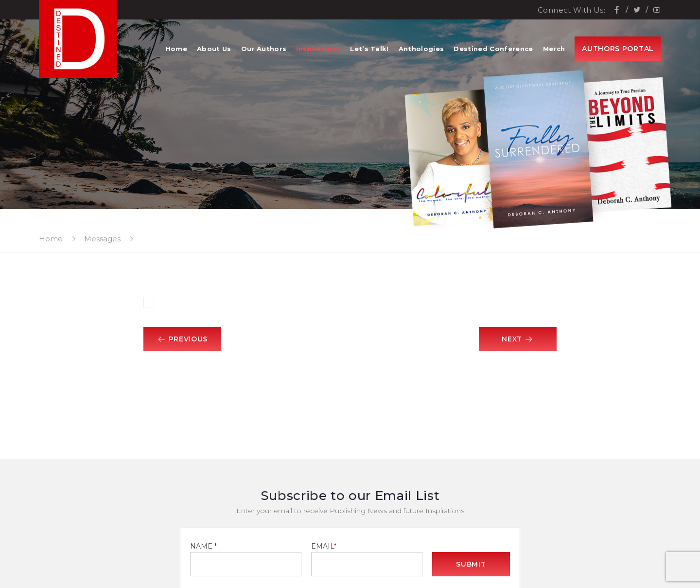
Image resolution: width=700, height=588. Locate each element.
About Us (214, 49)
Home (176, 49)
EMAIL (324, 546)
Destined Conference (493, 49)
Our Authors (264, 49)
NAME (203, 546)
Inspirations (318, 49)
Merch (554, 49)
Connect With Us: (571, 10)
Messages (102, 239)
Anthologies (421, 49)
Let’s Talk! (369, 49)
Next (518, 339)
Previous (182, 339)
